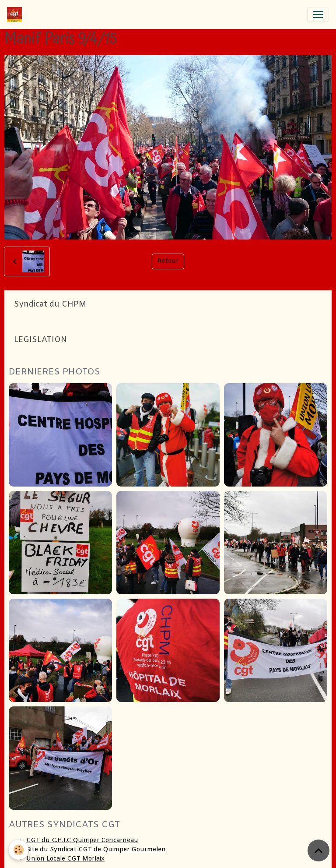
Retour (168, 261)
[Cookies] (19, 850)
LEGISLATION (40, 340)
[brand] (16, 14)
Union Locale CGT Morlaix (65, 859)
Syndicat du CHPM (50, 305)
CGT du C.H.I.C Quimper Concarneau (82, 841)
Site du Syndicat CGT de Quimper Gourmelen (96, 850)
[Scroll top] (318, 850)
